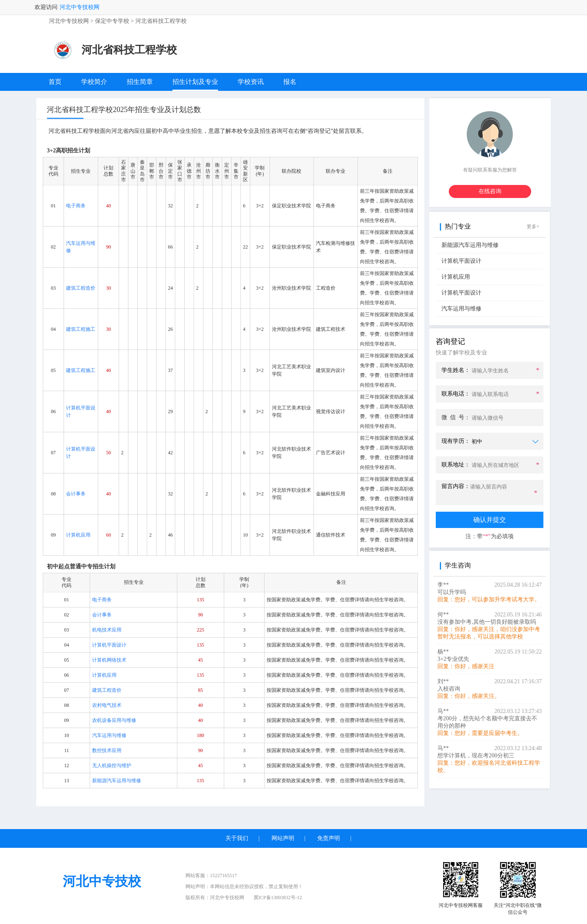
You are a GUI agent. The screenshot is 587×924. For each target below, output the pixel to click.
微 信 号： (456, 417)
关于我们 (237, 838)
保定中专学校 (112, 21)
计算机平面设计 (461, 261)
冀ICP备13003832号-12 (278, 898)
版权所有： (215, 898)
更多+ (533, 227)
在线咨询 (490, 191)
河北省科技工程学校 (161, 21)
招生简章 (140, 82)
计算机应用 (456, 277)
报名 (290, 82)
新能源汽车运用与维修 (470, 245)
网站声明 (283, 838)
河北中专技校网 (79, 7)
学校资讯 (251, 82)
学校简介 (94, 82)
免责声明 (329, 838)
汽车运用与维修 (461, 309)
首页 (55, 82)
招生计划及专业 (195, 82)
